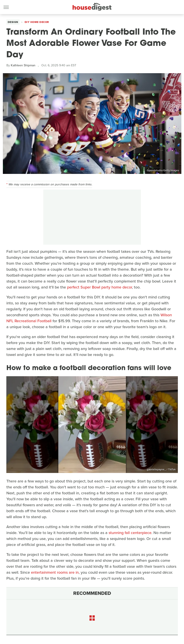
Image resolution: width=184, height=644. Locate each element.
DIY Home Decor (37, 22)
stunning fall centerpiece (130, 533)
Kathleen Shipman (23, 65)
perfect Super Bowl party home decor (99, 287)
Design (13, 22)
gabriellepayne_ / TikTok (161, 469)
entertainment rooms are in (55, 572)
